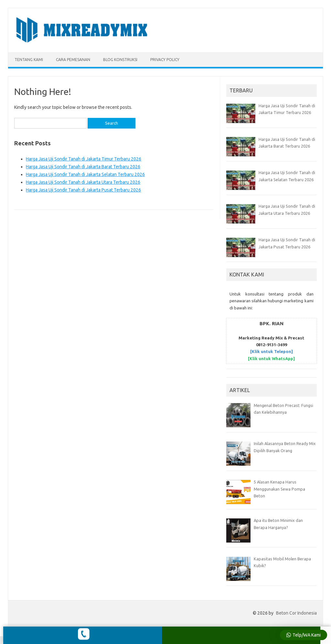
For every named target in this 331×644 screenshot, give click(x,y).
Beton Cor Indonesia (296, 613)
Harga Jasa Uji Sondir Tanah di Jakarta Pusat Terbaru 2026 (83, 190)
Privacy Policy (165, 60)
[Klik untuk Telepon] (272, 351)
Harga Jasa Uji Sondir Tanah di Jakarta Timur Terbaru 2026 (84, 159)
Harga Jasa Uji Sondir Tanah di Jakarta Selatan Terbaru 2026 (85, 174)
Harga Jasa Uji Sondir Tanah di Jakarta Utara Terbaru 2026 (83, 182)
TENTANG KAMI (29, 60)
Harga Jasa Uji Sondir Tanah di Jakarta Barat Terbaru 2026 (83, 167)
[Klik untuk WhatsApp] (271, 358)
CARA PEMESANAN (73, 60)
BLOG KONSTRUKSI (120, 60)
